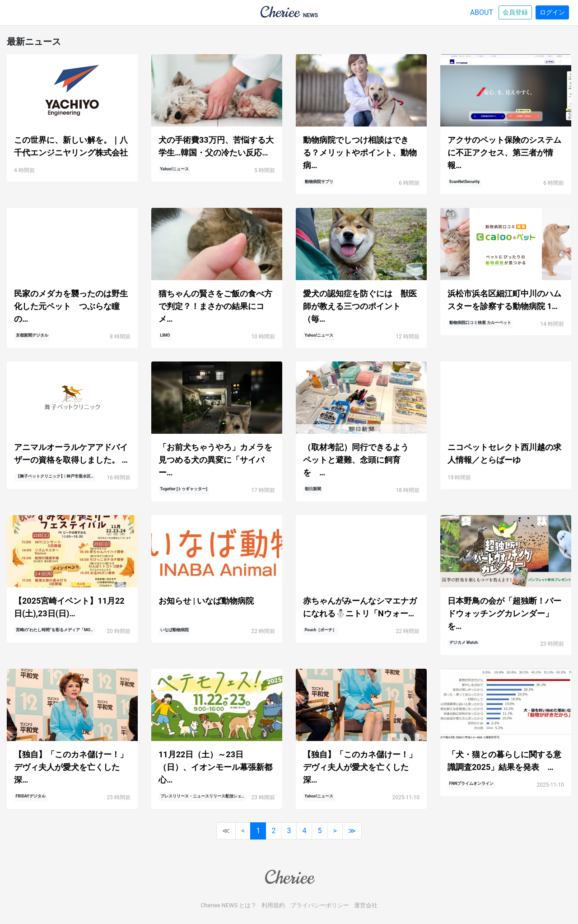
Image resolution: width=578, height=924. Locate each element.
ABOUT (482, 12)
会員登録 (515, 12)
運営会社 (366, 905)
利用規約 (273, 905)
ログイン (552, 12)
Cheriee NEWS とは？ (228, 905)
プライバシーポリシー (320, 905)
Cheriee (289, 877)
